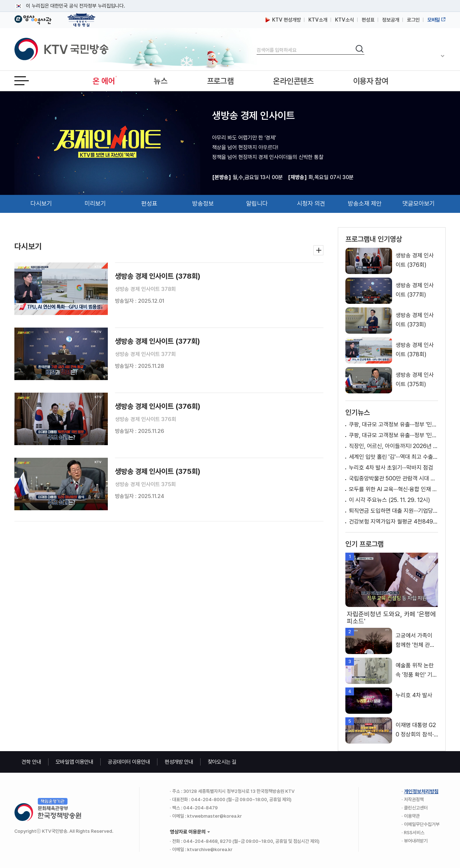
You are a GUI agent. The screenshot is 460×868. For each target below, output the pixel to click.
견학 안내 (31, 762)
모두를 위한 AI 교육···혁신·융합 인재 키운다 (394, 489)
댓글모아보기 (419, 204)
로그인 (413, 20)
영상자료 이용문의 (188, 832)
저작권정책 (414, 800)
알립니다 (257, 204)
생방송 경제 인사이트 (253, 115)
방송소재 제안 (365, 204)
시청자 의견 (311, 204)
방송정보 (203, 204)
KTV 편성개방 (283, 20)
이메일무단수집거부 (422, 824)
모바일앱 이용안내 (75, 762)
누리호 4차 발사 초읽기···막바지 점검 (391, 468)
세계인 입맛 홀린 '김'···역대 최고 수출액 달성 (394, 457)
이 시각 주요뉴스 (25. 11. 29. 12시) (390, 500)
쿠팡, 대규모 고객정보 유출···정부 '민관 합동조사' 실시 (394, 424)
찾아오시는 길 (222, 762)
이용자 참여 (371, 81)
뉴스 (160, 81)
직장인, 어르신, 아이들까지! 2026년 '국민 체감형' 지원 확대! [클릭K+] (394, 446)
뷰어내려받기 (416, 841)
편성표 (368, 20)
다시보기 (41, 204)
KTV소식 (344, 20)
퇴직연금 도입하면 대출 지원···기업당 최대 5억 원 (394, 511)
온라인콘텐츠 (293, 81)
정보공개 (391, 20)
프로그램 (220, 81)
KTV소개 (318, 20)
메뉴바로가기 (0, 0)
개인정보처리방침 (421, 791)
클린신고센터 (416, 808)
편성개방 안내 (179, 762)
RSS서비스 (414, 833)
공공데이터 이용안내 (129, 762)
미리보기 (95, 204)
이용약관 (412, 816)
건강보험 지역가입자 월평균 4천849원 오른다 (394, 522)
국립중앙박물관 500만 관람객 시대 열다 (394, 478)
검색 (257, 44)
